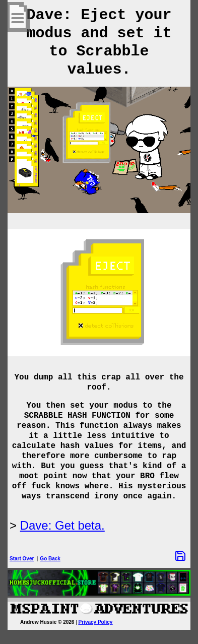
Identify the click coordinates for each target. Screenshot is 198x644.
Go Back (50, 559)
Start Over (22, 559)
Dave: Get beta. (62, 525)
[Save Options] (180, 556)
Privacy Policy (96, 622)
